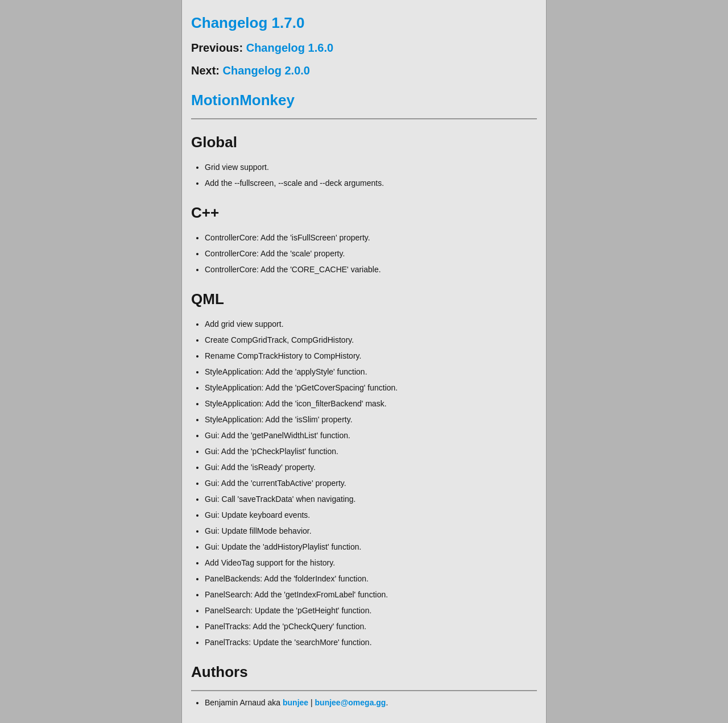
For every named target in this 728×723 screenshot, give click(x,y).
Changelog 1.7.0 (248, 23)
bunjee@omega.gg (351, 703)
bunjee (295, 703)
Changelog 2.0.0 (266, 70)
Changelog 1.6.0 (290, 48)
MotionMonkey (243, 100)
